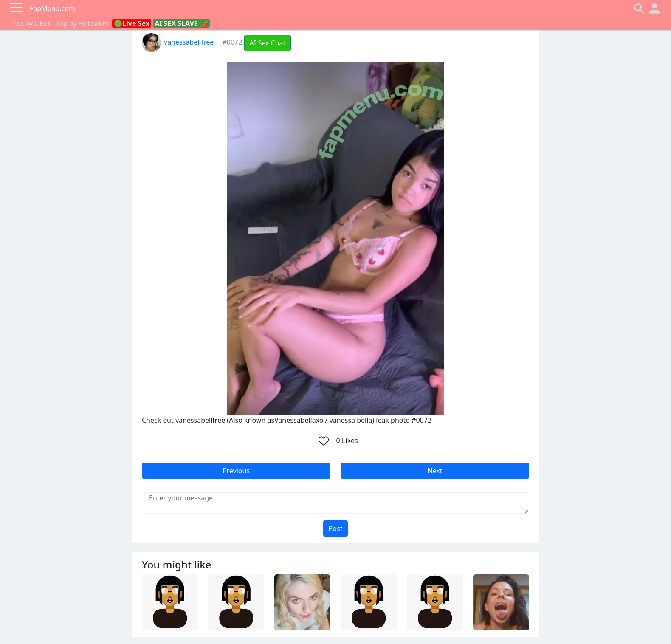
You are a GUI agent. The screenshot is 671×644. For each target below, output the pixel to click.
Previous (236, 471)
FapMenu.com (52, 8)
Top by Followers (82, 23)
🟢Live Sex (132, 23)
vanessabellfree (178, 42)
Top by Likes (31, 23)
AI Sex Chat (268, 43)
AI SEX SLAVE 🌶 (181, 23)
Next (435, 471)
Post (336, 528)
